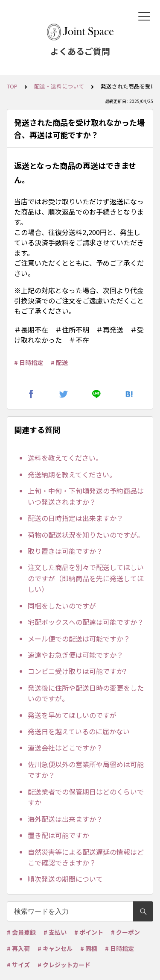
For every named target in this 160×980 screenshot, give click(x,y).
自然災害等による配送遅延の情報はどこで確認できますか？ (86, 857)
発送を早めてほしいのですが (72, 715)
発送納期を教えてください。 (72, 474)
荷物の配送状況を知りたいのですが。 (86, 535)
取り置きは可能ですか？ (65, 551)
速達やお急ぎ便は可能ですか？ (76, 655)
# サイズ (18, 965)
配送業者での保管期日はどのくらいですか (86, 797)
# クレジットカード (64, 965)
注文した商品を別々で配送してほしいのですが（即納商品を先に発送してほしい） (86, 578)
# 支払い (55, 932)
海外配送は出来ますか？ (65, 819)
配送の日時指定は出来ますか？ (76, 518)
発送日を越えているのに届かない (79, 731)
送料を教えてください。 (65, 458)
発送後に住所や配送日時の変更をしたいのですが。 (86, 693)
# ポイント (89, 932)
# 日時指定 (29, 362)
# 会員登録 (21, 932)
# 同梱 (89, 948)
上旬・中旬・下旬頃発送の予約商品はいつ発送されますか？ (86, 496)
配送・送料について (59, 86)
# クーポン (125, 932)
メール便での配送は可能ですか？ (79, 639)
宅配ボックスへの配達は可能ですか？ (86, 622)
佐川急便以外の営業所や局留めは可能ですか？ (86, 770)
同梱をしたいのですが (62, 606)
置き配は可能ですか (58, 835)
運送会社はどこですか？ (65, 748)
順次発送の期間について (65, 879)
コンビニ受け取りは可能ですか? (77, 671)
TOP (12, 86)
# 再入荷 (18, 948)
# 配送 (59, 362)
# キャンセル (55, 948)
